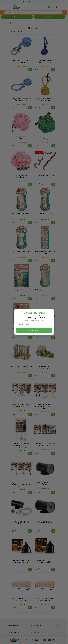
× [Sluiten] (52, 312)
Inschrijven (34, 330)
